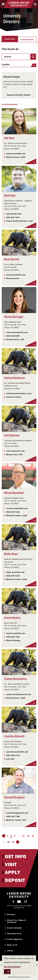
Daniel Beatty (12, 617)
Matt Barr (10, 195)
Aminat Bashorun (15, 378)
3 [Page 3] (15, 836)
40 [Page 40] (8, 842)
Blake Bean (11, 554)
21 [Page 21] (23, 836)
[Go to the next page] (18, 842)
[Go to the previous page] (4, 836)
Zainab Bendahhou (16, 679)
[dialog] (19, 965)
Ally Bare (9, 138)
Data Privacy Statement (12, 966)
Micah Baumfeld (14, 493)
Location (19, 65)
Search (8, 57)
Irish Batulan (12, 435)
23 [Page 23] (33, 836)
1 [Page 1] (8, 836)
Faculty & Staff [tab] (10, 39)
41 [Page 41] (13, 842)
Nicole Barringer (14, 317)
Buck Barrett (12, 259)
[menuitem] (19, 856)
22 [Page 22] (28, 836)
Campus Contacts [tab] (27, 39)
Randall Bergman (14, 797)
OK (8, 972)
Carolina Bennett (14, 736)
